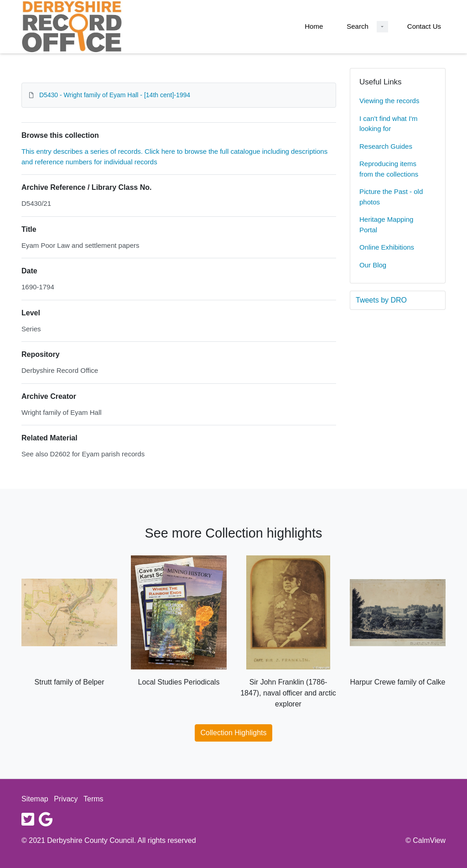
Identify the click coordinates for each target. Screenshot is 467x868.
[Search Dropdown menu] (382, 27)
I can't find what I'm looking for (388, 124)
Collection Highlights (234, 733)
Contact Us (424, 26)
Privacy (66, 799)
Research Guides (386, 146)
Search (358, 26)
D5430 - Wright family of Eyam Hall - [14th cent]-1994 (115, 95)
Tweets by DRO (381, 300)
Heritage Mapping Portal (386, 225)
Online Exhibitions (387, 247)
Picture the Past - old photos (391, 197)
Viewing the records (389, 101)
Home (314, 26)
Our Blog (373, 265)
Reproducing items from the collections (389, 169)
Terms (93, 799)
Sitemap (35, 799)
